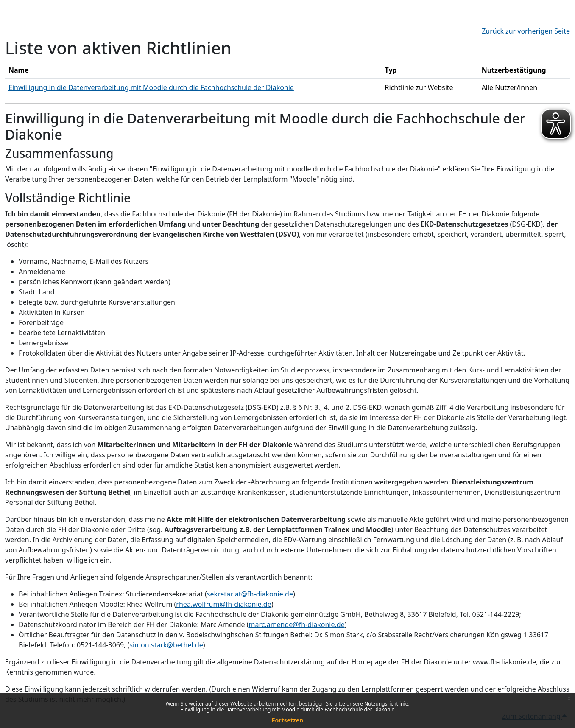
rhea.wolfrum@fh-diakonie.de (223, 604)
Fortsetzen (288, 720)
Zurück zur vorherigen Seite (526, 31)
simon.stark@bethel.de (166, 645)
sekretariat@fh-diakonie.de (250, 594)
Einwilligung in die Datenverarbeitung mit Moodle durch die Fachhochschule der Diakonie (288, 710)
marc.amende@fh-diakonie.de (296, 624)
